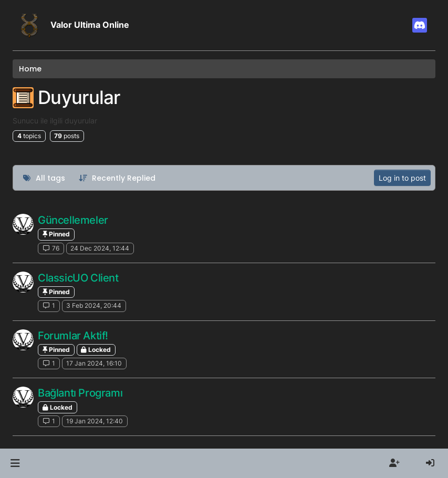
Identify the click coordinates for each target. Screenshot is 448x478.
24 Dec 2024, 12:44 (100, 248)
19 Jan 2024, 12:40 (95, 421)
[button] (15, 463)
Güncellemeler (73, 220)
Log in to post (402, 178)
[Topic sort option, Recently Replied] (117, 178)
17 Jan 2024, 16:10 (94, 363)
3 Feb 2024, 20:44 (94, 305)
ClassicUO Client (78, 278)
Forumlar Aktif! (73, 336)
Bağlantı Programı (80, 393)
